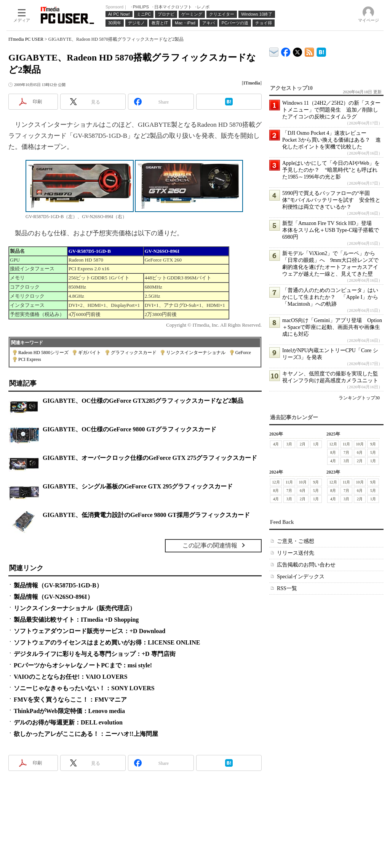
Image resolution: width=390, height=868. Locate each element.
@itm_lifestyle (298, 50)
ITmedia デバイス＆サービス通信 (274, 51)
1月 (316, 444)
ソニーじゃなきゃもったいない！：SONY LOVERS (84, 688)
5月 (373, 452)
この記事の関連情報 (210, 545)
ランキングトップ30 (359, 398)
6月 (360, 452)
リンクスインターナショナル (196, 353)
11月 (347, 444)
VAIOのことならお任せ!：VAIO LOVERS (71, 677)
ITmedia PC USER (26, 39)
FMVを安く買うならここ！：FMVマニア (70, 700)
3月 (289, 444)
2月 (303, 444)
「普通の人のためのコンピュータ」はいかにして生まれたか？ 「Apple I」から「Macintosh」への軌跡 (330, 297)
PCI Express (30, 359)
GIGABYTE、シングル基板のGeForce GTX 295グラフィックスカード (138, 486)
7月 (346, 452)
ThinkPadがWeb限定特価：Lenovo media (69, 711)
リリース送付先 (296, 553)
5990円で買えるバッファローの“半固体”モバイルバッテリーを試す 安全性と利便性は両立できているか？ (331, 200)
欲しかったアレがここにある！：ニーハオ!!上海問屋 (86, 734)
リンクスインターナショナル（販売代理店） (75, 608)
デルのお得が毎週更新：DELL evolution (68, 722)
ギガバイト (90, 353)
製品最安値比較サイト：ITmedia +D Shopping (76, 620)
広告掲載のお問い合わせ (306, 565)
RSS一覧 (287, 588)
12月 (333, 444)
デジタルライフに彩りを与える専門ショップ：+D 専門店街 (95, 654)
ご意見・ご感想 (296, 541)
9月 (373, 444)
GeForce (243, 353)
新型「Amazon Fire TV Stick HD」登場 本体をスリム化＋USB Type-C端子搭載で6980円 (331, 230)
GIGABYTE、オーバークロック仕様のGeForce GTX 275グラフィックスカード (150, 458)
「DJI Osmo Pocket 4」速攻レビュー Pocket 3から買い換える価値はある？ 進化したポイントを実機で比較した (332, 140)
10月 (360, 444)
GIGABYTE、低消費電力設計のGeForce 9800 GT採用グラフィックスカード (146, 515)
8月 (333, 452)
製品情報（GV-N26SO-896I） (54, 597)
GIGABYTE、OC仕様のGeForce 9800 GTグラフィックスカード (129, 429)
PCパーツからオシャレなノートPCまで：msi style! (83, 665)
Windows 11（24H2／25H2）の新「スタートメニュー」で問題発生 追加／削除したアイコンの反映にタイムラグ (331, 110)
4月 (276, 444)
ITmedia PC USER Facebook (286, 50)
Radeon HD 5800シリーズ (43, 353)
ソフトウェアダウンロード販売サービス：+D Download (90, 631)
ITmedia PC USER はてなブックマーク (321, 51)
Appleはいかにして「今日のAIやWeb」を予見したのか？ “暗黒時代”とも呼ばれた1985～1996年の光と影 (331, 170)
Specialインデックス (301, 577)
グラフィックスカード (134, 353)
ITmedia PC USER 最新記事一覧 (309, 51)
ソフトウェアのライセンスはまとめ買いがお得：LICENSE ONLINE (107, 642)
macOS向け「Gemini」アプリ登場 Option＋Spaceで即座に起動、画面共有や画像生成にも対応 (332, 327)
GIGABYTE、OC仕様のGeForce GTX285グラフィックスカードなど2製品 (143, 401)
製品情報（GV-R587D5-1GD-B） (58, 585)
